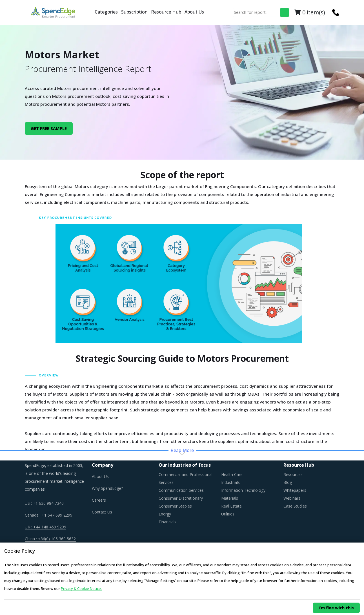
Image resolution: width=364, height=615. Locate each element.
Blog (288, 482)
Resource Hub (166, 12)
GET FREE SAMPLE (49, 128)
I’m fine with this (336, 608)
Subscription (134, 12)
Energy (165, 514)
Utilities (228, 514)
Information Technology (243, 490)
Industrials (230, 482)
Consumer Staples (175, 506)
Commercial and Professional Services (186, 478)
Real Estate (231, 506)
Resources (293, 474)
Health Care (232, 474)
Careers (99, 500)
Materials (230, 498)
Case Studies (295, 506)
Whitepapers (295, 490)
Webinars (292, 498)
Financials (167, 522)
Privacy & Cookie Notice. (81, 588)
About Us (194, 12)
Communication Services (181, 490)
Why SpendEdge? (107, 488)
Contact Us (102, 512)
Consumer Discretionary (181, 498)
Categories (106, 12)
